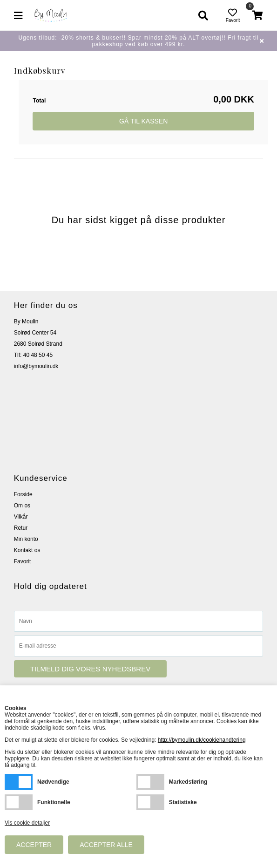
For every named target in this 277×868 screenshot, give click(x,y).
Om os (22, 506)
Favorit (23, 561)
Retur (21, 528)
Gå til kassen (143, 121)
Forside (23, 494)
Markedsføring (150, 782)
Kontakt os (27, 550)
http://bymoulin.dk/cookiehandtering (202, 740)
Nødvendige (19, 782)
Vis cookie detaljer (27, 823)
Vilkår (21, 517)
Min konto (26, 539)
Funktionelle (19, 802)
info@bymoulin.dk (36, 366)
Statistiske (150, 802)
